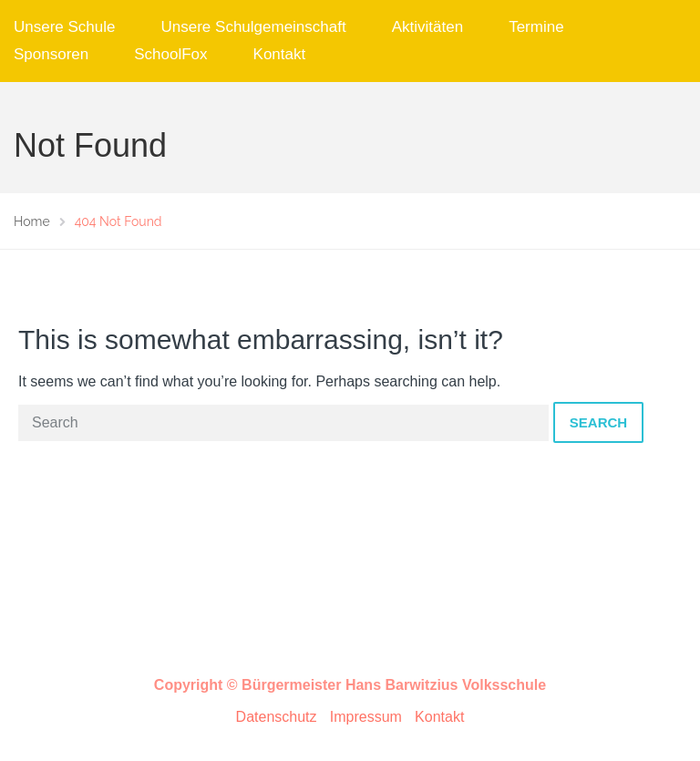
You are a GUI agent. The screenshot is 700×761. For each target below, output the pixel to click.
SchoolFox (170, 54)
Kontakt (280, 54)
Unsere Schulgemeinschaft (254, 27)
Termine (536, 27)
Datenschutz (277, 717)
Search (598, 422)
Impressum (366, 717)
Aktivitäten (427, 27)
